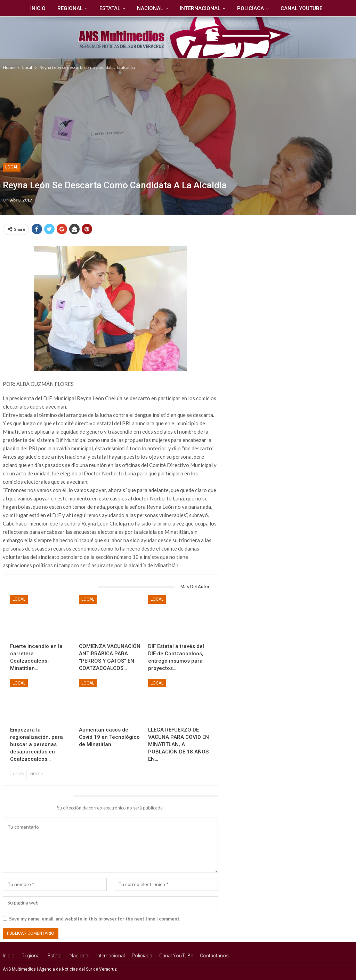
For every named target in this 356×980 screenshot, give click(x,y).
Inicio (21, 8)
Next (37, 774)
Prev (18, 774)
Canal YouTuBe (290, 8)
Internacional (187, 8)
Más (330, 8)
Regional (54, 8)
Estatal (95, 8)
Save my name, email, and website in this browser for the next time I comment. (95, 919)
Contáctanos (214, 956)
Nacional (136, 8)
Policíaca (238, 8)
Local (12, 167)
